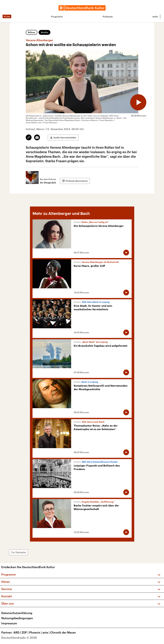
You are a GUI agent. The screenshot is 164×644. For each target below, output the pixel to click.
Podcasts (108, 17)
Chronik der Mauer (63, 632)
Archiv (45, 32)
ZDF (25, 632)
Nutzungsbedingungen (17, 618)
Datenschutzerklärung (17, 613)
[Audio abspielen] (138, 102)
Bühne (32, 32)
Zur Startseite (19, 552)
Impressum (9, 623)
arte (46, 632)
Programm (57, 17)
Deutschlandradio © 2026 (19, 638)
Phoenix (36, 632)
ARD (17, 632)
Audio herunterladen (65, 137)
